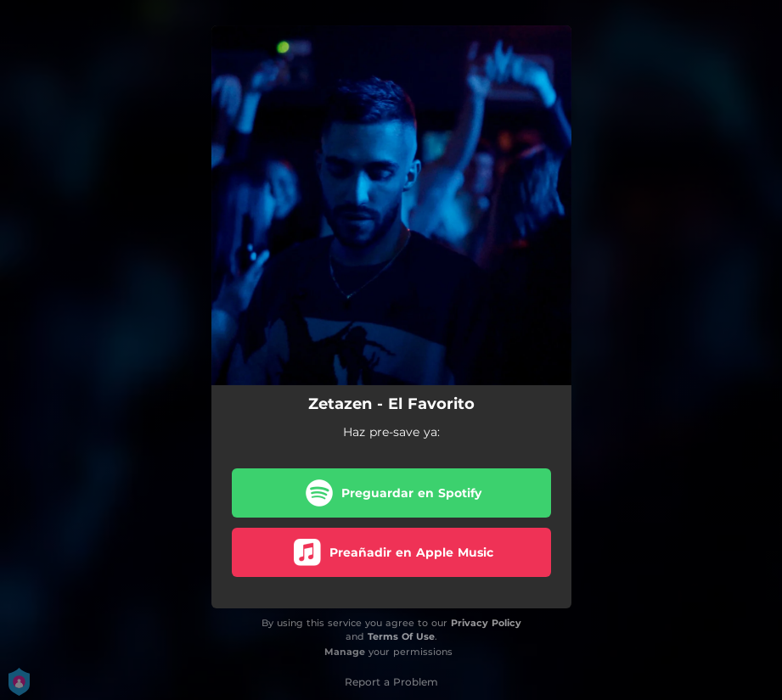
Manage (345, 652)
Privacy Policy (486, 623)
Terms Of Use (401, 636)
